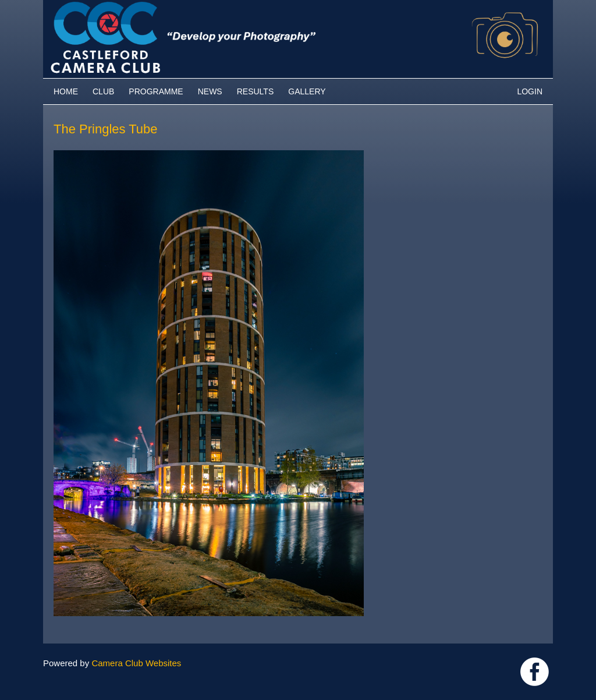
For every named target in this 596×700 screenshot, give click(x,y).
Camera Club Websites (136, 663)
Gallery (307, 91)
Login (530, 91)
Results (256, 91)
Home (66, 91)
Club (103, 91)
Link (535, 672)
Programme (156, 91)
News (210, 91)
